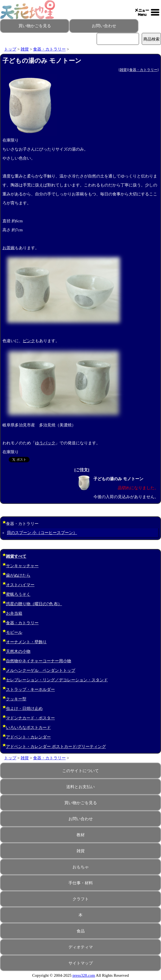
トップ (10, 49)
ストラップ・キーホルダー (30, 689)
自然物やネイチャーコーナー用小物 (39, 661)
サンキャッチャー (22, 566)
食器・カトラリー (49, 49)
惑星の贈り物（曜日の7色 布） (34, 604)
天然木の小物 (18, 651)
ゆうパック (45, 443)
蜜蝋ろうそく (18, 594)
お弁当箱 (14, 613)
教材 (81, 835)
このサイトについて (80, 771)
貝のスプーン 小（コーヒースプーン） (42, 533)
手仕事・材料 (81, 883)
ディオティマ (81, 947)
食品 (81, 931)
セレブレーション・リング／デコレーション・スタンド (57, 680)
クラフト (81, 899)
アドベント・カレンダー (28, 737)
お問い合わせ (104, 26)
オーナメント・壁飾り (26, 642)
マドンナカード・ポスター (30, 718)
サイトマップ (81, 963)
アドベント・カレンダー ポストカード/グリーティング (56, 747)
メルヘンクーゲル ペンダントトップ (41, 670)
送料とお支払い (80, 787)
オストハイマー (20, 585)
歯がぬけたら (18, 575)
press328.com (84, 975)
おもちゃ (81, 867)
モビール (14, 632)
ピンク (29, 341)
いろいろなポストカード (28, 728)
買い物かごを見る (35, 26)
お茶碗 (9, 248)
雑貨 (25, 49)
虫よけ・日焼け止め (24, 709)
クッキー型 (16, 699)
